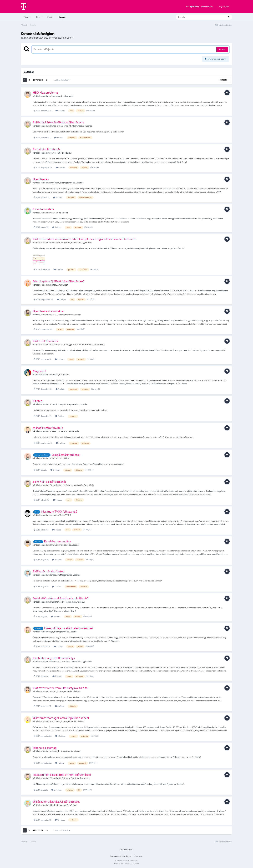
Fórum (27, 17)
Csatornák (69, 96)
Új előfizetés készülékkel (49, 311)
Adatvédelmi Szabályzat (121, 856)
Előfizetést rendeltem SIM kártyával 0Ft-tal (61, 688)
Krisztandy (55, 345)
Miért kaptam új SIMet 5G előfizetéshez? (59, 281)
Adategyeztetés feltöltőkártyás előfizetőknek (84, 345)
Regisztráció (224, 7)
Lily (52, 805)
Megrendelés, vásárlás (82, 126)
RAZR (53, 545)
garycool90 (55, 153)
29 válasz (56, 790)
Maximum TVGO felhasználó (59, 512)
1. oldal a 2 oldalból (62, 80)
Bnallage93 (55, 602)
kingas (53, 575)
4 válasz (60, 168)
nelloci (53, 691)
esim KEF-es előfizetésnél (49, 482)
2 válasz (60, 111)
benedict (54, 375)
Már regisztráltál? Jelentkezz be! (199, 7)
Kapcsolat (139, 856)
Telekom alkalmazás (70, 431)
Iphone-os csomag (45, 748)
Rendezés (225, 80)
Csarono (54, 213)
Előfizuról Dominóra (45, 341)
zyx (52, 632)
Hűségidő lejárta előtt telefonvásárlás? (69, 628)
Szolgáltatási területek (66, 455)
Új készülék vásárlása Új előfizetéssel (56, 802)
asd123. (54, 315)
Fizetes (38, 401)
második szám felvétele (48, 428)
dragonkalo (55, 96)
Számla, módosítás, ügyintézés (78, 243)
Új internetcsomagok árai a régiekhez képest (61, 718)
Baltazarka (55, 243)
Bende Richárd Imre (59, 126)
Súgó (50, 17)
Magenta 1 (40, 371)
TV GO (68, 515)
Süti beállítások (126, 850)
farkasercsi (55, 662)
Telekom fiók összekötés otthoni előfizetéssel (62, 775)
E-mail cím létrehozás (47, 149)
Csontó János (57, 404)
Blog (39, 17)
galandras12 (56, 515)
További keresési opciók (215, 59)
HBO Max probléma (45, 93)
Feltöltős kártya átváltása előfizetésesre (58, 122)
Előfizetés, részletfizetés (48, 571)
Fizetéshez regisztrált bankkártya (54, 658)
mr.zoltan (54, 458)
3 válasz (58, 270)
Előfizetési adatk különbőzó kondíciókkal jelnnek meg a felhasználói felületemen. (84, 239)
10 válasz (60, 820)
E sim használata (43, 209)
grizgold (54, 751)
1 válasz (59, 138)
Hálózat (68, 153)
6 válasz (56, 530)
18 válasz (60, 736)
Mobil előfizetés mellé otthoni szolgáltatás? (61, 598)
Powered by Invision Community (127, 863)
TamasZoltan (56, 485)
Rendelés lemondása (57, 541)
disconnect (55, 722)
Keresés (62, 19)
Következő (38, 80)
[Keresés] (197, 17)
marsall (54, 431)
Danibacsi (55, 183)
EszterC (54, 285)
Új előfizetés (41, 179)
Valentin (54, 778)
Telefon (65, 213)
